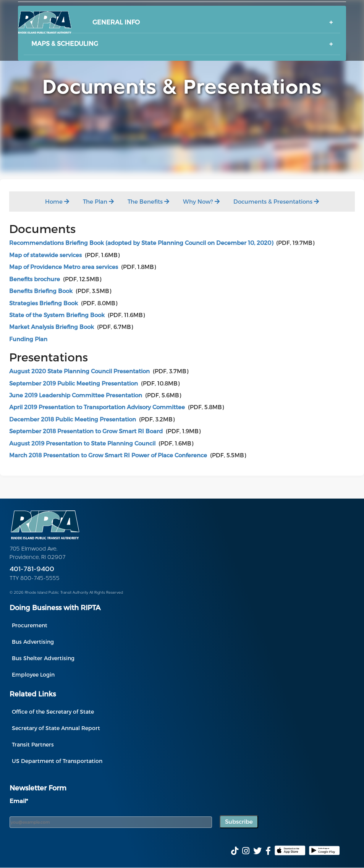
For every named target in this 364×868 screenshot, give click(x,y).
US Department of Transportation (57, 761)
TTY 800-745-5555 (35, 579)
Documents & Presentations (276, 201)
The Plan (98, 201)
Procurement (30, 625)
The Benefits (148, 201)
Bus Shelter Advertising (43, 658)
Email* (19, 801)
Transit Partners (33, 744)
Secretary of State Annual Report (56, 728)
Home (57, 201)
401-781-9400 (32, 569)
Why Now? (201, 201)
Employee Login (33, 674)
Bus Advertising (33, 642)
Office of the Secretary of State (53, 712)
